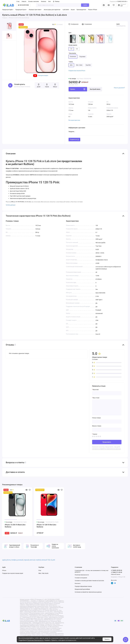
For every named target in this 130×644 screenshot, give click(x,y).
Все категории (23, 5)
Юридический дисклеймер (82, 589)
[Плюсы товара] (107, 422)
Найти (85, 5)
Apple (118, 24)
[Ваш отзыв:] (107, 407)
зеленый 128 (46, 560)
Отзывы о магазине (34, 1)
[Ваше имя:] (107, 393)
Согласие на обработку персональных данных (88, 592)
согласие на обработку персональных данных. (107, 449)
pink (54, 560)
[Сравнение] (109, 5)
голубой (38, 560)
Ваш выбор (73, 53)
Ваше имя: (96, 390)
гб (51, 560)
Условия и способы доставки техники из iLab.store (89, 581)
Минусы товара (97, 426)
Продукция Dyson (21, 10)
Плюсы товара (96, 418)
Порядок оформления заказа (83, 586)
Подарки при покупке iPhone (77, 71)
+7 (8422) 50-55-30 (119, 2)
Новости (24, 1)
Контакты (44, 1)
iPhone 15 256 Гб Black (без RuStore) (15, 526)
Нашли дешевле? (119, 88)
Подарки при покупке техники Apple (13, 573)
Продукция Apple (8, 10)
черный (26, 560)
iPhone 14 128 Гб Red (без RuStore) (46, 526)
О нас (18, 1)
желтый (32, 560)
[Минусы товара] (107, 430)
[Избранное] (114, 5)
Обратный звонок (116, 574)
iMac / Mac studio (43, 573)
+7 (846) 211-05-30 (116, 572)
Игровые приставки (35, 10)
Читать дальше (11, 205)
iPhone (4, 571)
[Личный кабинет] (104, 5)
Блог (50, 1)
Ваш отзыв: (96, 398)
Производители (81, 10)
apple (4, 560)
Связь (71, 62)
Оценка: (95, 434)
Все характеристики (74, 120)
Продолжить (107, 442)
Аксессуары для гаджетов (52, 10)
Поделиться (74, 139)
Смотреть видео (41, 75)
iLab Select (66, 10)
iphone (8, 560)
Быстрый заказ (95, 89)
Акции (73, 10)
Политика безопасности (35, 640)
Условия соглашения (81, 578)
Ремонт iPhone (93, 10)
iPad (40, 571)
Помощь (56, 1)
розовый (20, 560)
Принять (107, 639)
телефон (14, 560)
